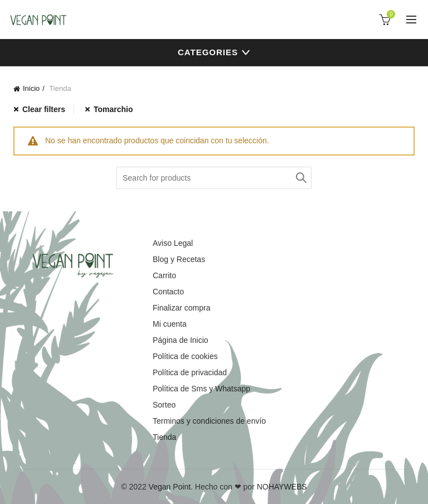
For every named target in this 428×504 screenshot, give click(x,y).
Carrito (164, 275)
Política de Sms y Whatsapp (201, 389)
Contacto (168, 292)
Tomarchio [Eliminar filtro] (113, 109)
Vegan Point (170, 487)
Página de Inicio (181, 340)
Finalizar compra (181, 308)
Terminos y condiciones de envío (209, 421)
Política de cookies (185, 356)
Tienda (164, 437)
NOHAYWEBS (282, 487)
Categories (208, 52)
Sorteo (164, 405)
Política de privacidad (190, 372)
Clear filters (44, 109)
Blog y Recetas (179, 259)
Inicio (31, 88)
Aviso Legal (173, 243)
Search (300, 178)
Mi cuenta (170, 324)
